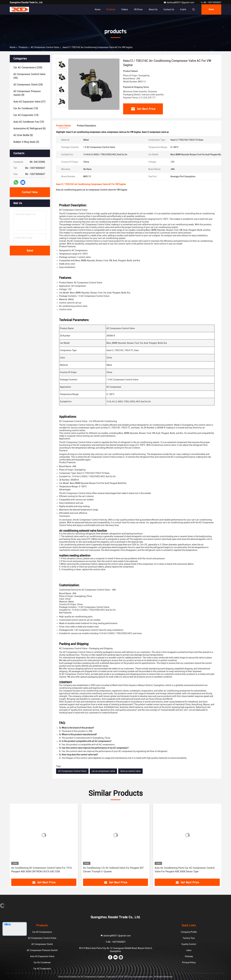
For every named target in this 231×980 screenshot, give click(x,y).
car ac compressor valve (103, 771)
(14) (26, 115)
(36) (29, 76)
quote (211, 9)
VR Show (138, 9)
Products (111, 9)
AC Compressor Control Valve (45, 47)
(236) (28, 67)
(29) (28, 85)
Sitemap (189, 956)
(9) (27, 93)
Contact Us (169, 9)
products (23, 47)
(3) (26, 142)
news (189, 950)
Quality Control (189, 944)
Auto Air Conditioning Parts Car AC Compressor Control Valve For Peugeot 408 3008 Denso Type (185, 870)
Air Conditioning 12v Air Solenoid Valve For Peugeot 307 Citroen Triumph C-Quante (113, 870)
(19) (26, 108)
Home (98, 9)
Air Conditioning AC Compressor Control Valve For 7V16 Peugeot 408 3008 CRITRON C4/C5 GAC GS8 (42, 870)
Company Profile (189, 932)
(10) (29, 122)
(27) (29, 102)
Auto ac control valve (130, 771)
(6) (29, 128)
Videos (125, 9)
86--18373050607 (211, 2)
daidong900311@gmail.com (179, 2)
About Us (153, 9)
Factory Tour (189, 938)
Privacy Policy (189, 962)
